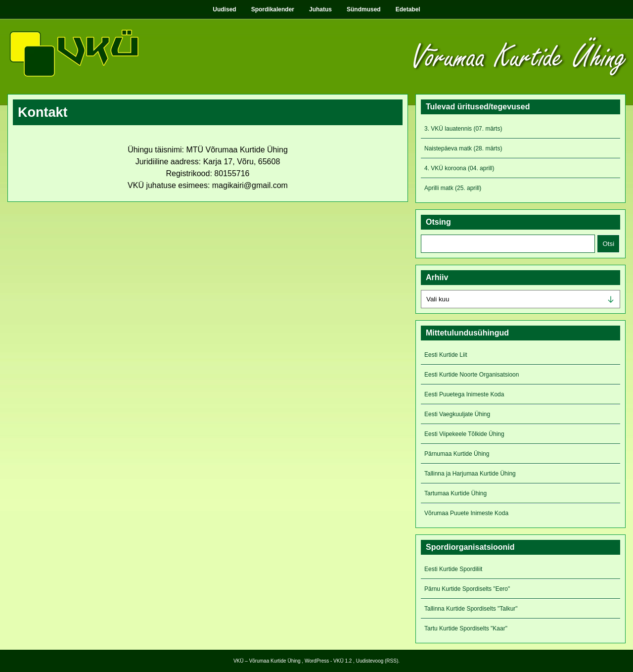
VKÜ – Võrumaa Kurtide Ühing (267, 661)
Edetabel (408, 9)
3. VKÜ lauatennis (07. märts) (463, 129)
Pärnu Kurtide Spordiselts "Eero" (467, 589)
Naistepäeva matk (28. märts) (463, 148)
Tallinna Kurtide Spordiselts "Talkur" (471, 609)
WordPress (317, 661)
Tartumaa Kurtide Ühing (455, 493)
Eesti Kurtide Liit (446, 355)
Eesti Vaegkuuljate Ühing (457, 414)
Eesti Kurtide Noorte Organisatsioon (472, 375)
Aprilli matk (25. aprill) (453, 188)
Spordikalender (273, 9)
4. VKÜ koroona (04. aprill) (459, 168)
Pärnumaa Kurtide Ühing (457, 454)
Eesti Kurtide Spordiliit (453, 569)
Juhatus (320, 9)
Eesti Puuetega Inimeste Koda (464, 394)
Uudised (224, 9)
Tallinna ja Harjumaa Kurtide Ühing (470, 474)
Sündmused (364, 9)
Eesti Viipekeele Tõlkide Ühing (464, 434)
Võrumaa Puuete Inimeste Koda (466, 513)
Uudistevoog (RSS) (377, 661)
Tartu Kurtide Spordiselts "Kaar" (466, 628)
